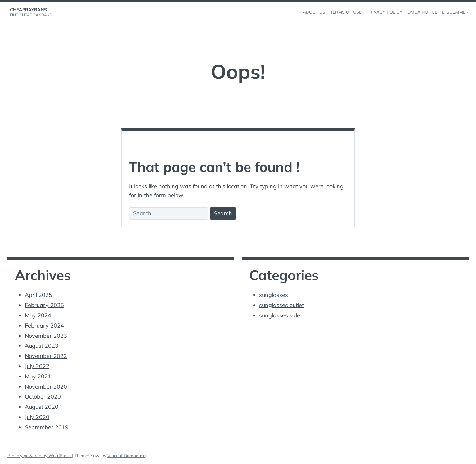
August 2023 (42, 346)
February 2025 (44, 305)
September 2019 (47, 427)
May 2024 (38, 315)
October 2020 (43, 397)
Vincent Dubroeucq (126, 456)
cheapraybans (28, 10)
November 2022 (46, 356)
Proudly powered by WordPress (40, 456)
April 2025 (38, 295)
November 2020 (46, 387)
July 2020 (37, 417)
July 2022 (37, 366)
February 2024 (44, 326)
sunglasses (274, 295)
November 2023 (46, 336)
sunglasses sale (280, 315)
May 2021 (38, 376)
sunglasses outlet (281, 305)
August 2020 (42, 407)
